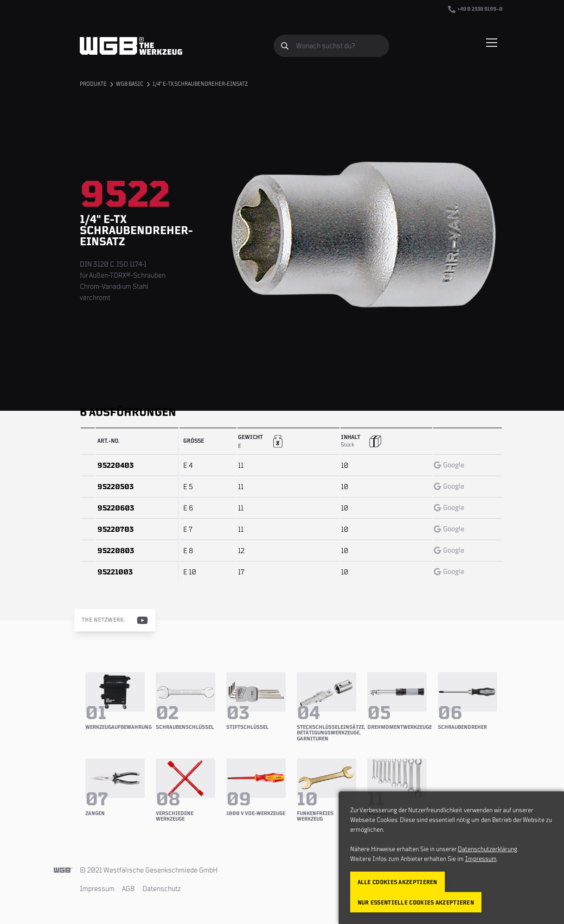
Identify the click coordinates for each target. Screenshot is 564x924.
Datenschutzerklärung (487, 849)
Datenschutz (162, 889)
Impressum (97, 889)
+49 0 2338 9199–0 (475, 9)
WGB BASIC (130, 84)
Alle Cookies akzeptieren (397, 883)
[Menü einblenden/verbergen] (492, 43)
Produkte (93, 84)
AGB (128, 889)
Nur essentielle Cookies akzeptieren (416, 903)
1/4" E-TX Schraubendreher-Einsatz (200, 84)
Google (449, 465)
